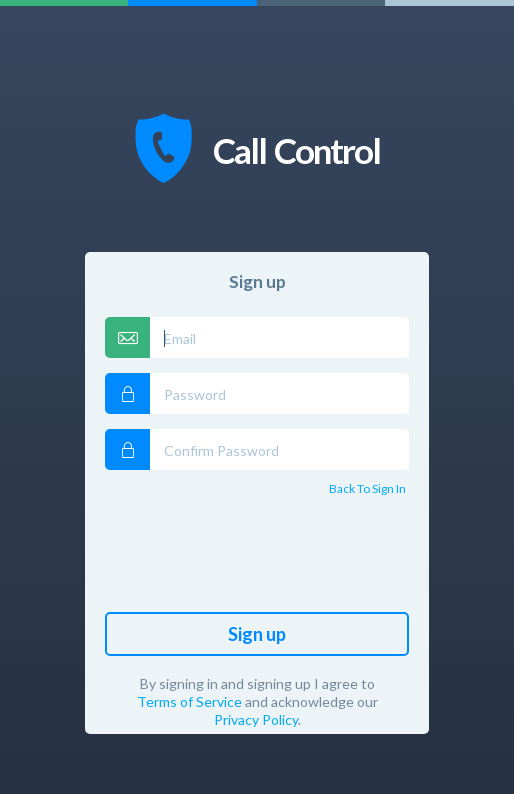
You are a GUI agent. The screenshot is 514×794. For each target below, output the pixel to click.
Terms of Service (189, 701)
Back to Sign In (367, 488)
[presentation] (257, 558)
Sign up (257, 634)
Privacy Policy (256, 719)
